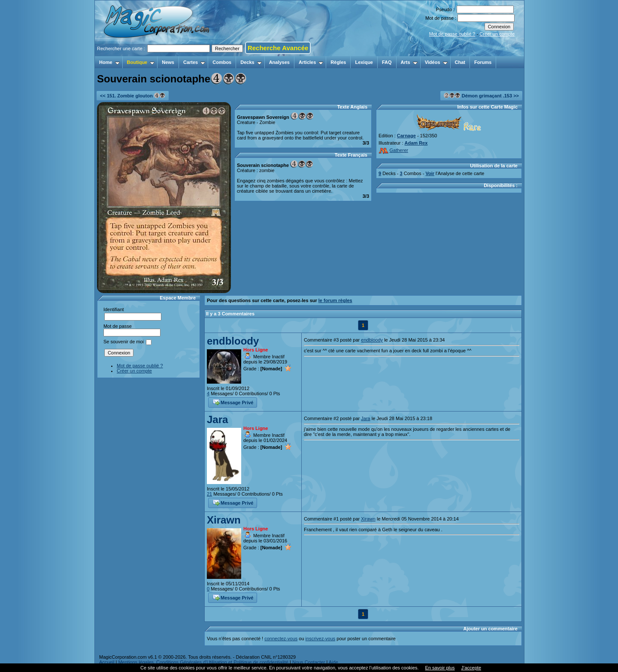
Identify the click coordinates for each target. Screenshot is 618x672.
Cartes (194, 62)
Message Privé (233, 402)
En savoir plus (440, 668)
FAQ (387, 62)
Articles (311, 62)
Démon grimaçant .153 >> (481, 95)
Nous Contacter (309, 662)
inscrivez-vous (321, 639)
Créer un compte (497, 34)
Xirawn (224, 520)
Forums (483, 62)
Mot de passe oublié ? (452, 34)
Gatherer (393, 150)
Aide (333, 662)
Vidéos (436, 62)
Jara (217, 419)
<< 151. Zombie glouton (133, 95)
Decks (251, 62)
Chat (460, 62)
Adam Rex (416, 143)
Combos (222, 62)
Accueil (107, 662)
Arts (409, 62)
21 (209, 494)
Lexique (364, 62)
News (168, 62)
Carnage (406, 136)
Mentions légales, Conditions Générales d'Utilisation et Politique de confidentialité (203, 662)
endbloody (233, 341)
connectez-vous (281, 639)
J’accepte (471, 668)
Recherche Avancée (278, 48)
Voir (430, 173)
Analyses (279, 62)
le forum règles (335, 300)
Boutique (141, 62)
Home (109, 62)
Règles (338, 62)
